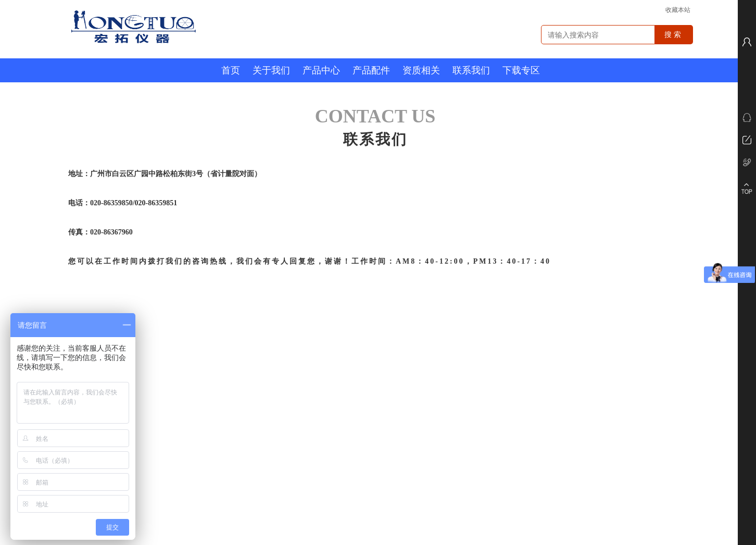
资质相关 (421, 70)
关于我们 (271, 70)
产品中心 (321, 70)
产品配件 (371, 70)
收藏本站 (678, 10)
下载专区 (521, 70)
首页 (231, 70)
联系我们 (471, 70)
